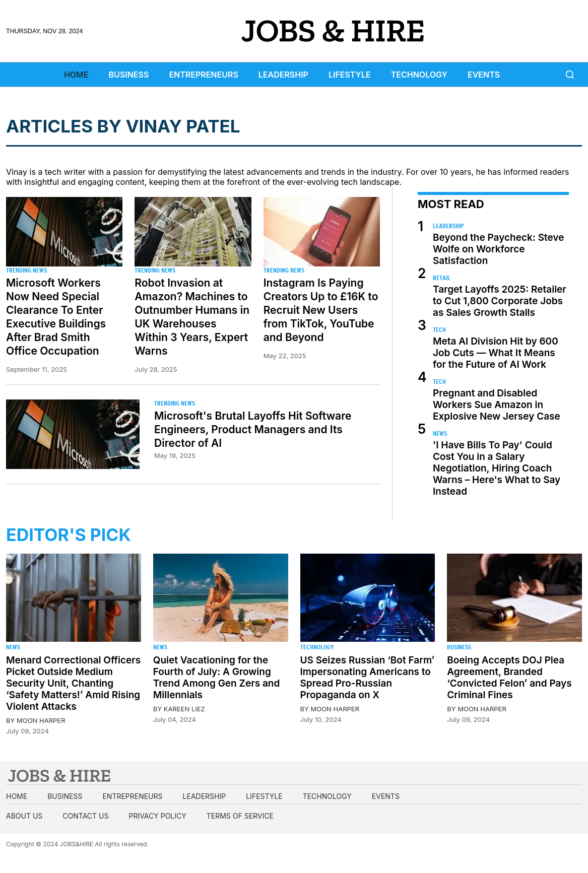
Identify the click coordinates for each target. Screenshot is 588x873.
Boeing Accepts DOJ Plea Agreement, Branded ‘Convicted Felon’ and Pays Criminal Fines (509, 678)
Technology (419, 75)
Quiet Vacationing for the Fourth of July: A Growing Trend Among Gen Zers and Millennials (217, 678)
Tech (439, 330)
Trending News (26, 270)
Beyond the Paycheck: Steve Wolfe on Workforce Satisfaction (498, 249)
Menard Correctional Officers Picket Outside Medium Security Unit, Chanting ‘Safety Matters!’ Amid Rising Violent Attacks (73, 683)
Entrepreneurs (203, 75)
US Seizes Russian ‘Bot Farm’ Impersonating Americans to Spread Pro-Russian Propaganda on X (368, 678)
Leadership (283, 75)
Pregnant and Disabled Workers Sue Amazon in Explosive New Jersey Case (497, 405)
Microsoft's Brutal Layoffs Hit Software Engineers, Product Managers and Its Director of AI (253, 429)
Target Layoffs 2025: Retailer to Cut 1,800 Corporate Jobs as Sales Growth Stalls (500, 301)
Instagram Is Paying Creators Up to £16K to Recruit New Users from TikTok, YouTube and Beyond (321, 310)
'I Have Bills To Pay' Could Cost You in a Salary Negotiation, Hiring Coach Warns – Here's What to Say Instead (497, 468)
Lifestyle (350, 75)
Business (129, 75)
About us (24, 816)
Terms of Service (240, 816)
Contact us (85, 816)
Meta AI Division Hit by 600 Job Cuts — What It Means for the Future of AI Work (496, 353)
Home (76, 75)
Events (484, 75)
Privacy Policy (157, 816)
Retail (442, 278)
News (440, 433)
